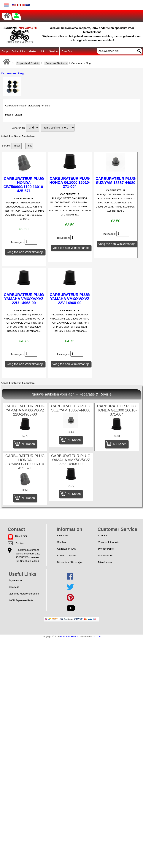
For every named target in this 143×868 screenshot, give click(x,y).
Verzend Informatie (109, 542)
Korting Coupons (67, 555)
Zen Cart (97, 637)
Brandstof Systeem (56, 63)
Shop (5, 51)
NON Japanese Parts (21, 600)
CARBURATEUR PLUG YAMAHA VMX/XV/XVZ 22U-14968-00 (24, 299)
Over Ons (67, 51)
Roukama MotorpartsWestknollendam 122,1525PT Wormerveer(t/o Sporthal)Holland (28, 555)
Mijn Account (105, 562)
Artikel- (17, 146)
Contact (20, 543)
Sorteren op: (19, 128)
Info (43, 51)
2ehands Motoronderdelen (24, 594)
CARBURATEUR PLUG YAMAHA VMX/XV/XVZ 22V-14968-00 (70, 299)
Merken (33, 51)
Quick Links (18, 51)
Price (29, 146)
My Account (16, 580)
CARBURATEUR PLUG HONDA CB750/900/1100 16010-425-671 (24, 185)
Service (53, 51)
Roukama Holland (69, 637)
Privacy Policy (106, 549)
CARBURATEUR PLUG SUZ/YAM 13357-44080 (116, 181)
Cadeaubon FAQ (67, 549)
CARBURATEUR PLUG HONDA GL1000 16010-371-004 (70, 182)
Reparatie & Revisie (28, 63)
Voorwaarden (106, 555)
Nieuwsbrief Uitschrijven (71, 562)
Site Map (62, 542)
